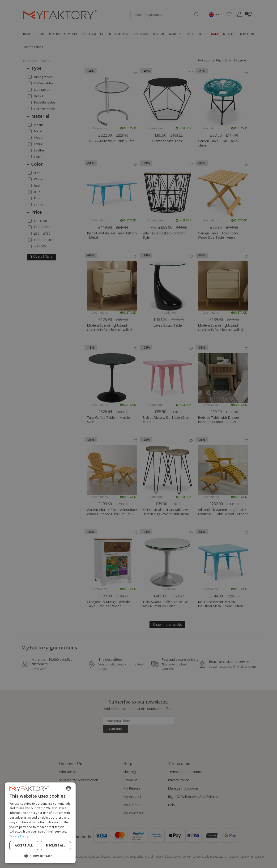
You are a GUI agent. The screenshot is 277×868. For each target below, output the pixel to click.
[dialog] (40, 823)
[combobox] (68, 788)
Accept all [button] (24, 845)
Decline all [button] (56, 845)
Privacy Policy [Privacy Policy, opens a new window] (19, 836)
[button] (40, 856)
